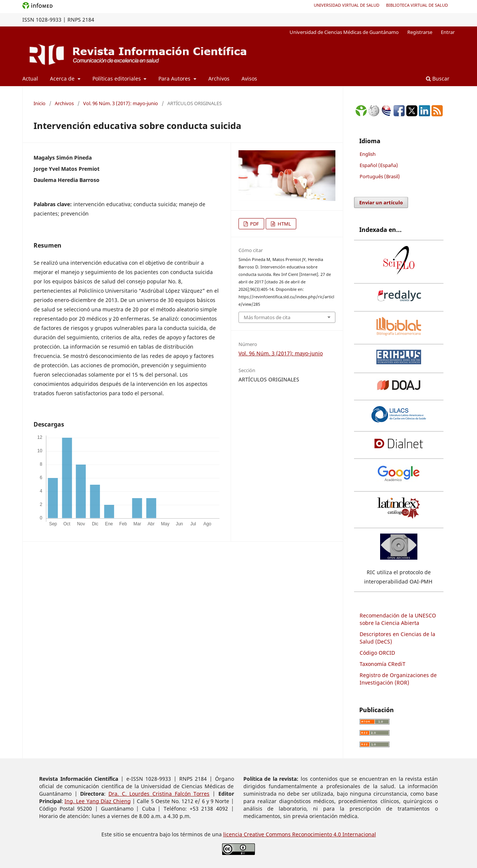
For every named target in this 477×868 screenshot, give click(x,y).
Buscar (438, 78)
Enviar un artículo (381, 202)
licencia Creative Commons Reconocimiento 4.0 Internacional (300, 834)
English (368, 154)
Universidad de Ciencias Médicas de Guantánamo (344, 32)
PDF (254, 224)
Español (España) (379, 165)
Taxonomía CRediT (383, 664)
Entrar (448, 32)
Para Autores (175, 78)
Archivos (219, 78)
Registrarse (420, 32)
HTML (284, 224)
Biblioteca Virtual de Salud (417, 5)
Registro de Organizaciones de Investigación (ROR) (398, 679)
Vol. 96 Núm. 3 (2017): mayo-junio (121, 103)
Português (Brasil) (380, 176)
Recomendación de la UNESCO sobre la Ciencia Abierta (398, 619)
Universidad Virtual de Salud (347, 5)
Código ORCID (377, 653)
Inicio (40, 103)
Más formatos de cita (267, 317)
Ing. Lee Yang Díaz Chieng (98, 801)
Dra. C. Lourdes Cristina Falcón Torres (159, 794)
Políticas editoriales (117, 78)
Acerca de (63, 78)
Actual (30, 78)
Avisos (249, 78)
